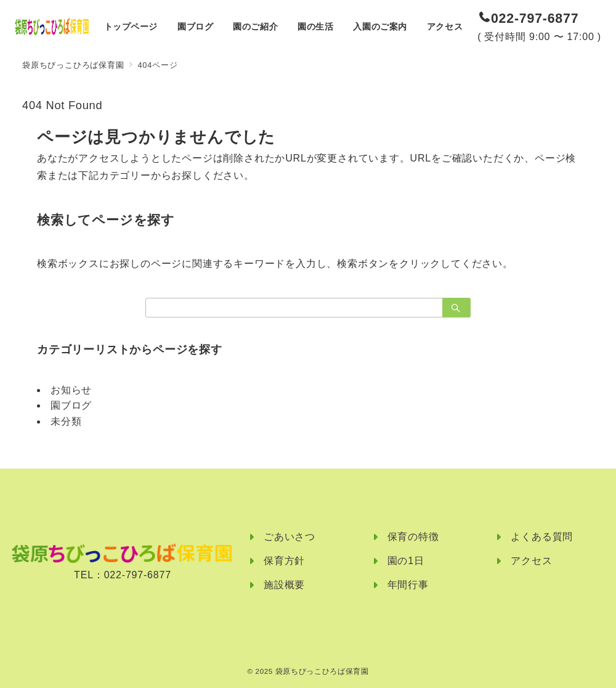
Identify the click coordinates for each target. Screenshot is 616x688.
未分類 (66, 421)
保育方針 (284, 561)
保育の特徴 (413, 537)
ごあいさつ (290, 537)
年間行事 (408, 585)
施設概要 (284, 585)
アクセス (531, 561)
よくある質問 (542, 537)
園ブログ (71, 405)
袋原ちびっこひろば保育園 (322, 671)
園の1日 (406, 561)
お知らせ (71, 390)
